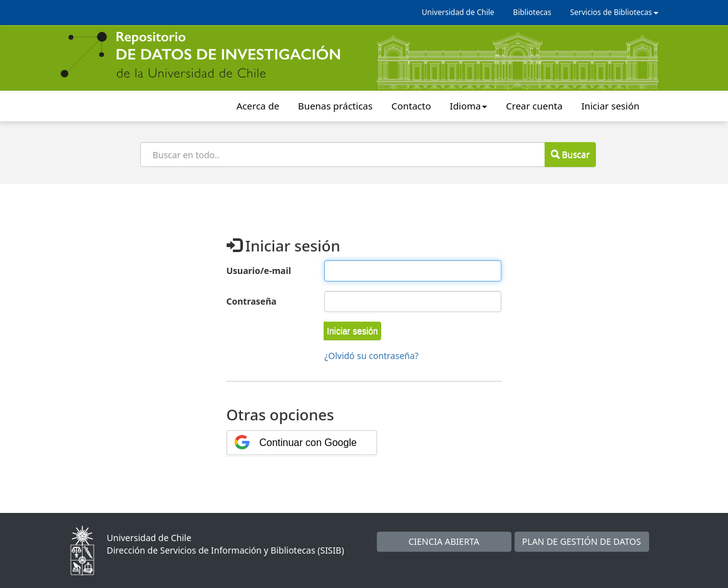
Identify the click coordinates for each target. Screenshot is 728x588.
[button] (352, 331)
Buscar (570, 154)
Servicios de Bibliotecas (614, 12)
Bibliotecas (532, 12)
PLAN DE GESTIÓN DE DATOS (582, 541)
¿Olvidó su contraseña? (372, 356)
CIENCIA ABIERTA (443, 541)
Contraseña (252, 301)
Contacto (411, 106)
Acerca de (258, 106)
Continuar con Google (308, 443)
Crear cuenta (534, 106)
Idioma (469, 106)
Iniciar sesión (611, 106)
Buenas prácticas (335, 106)
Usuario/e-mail (259, 271)
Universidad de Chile (458, 12)
